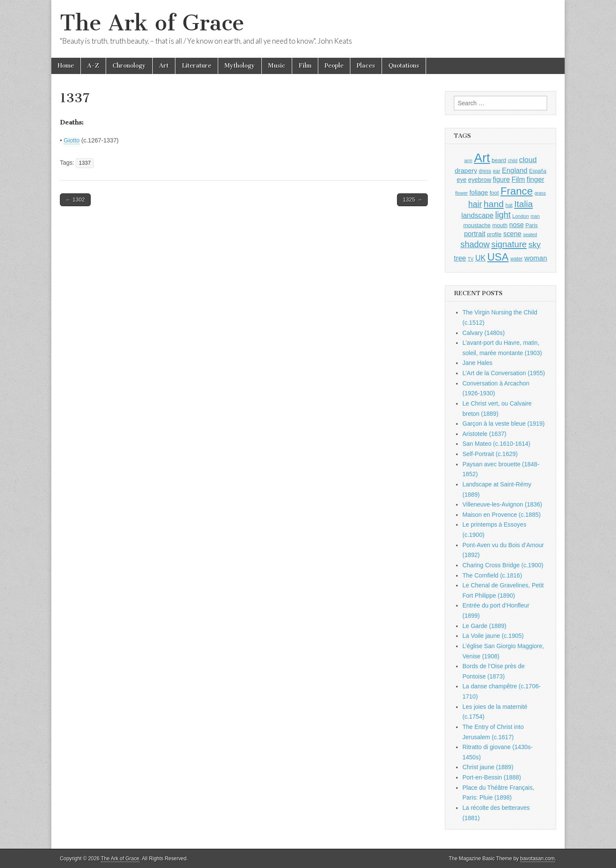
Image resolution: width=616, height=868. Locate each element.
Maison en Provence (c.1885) (502, 515)
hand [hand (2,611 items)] (494, 204)
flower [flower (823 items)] (461, 193)
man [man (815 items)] (535, 216)
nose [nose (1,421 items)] (516, 225)
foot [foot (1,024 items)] (494, 193)
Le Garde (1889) (484, 626)
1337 (85, 163)
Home (66, 66)
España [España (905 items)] (538, 171)
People (334, 66)
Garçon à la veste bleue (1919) (503, 424)
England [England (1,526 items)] (515, 170)
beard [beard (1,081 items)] (499, 160)
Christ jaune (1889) (488, 767)
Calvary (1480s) (484, 333)
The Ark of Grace (152, 23)
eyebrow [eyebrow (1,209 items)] (480, 180)
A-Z (93, 66)
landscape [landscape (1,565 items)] (478, 215)
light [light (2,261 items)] (503, 215)
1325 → (412, 200)
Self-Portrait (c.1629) (490, 454)
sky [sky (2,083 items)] (535, 244)
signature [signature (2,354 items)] (509, 244)
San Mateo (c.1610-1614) (496, 444)
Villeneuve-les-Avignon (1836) (502, 504)
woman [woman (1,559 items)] (536, 258)
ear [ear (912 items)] (496, 171)
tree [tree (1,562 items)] (460, 258)
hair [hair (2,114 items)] (475, 204)
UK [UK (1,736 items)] (480, 258)
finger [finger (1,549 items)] (535, 179)
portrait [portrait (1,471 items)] (475, 234)
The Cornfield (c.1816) (492, 575)
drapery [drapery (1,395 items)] (466, 170)
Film (305, 66)
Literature (197, 66)
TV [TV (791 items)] (471, 259)
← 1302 (75, 200)
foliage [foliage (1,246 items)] (478, 193)
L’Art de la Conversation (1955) (504, 373)
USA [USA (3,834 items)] (498, 257)
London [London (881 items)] (521, 216)
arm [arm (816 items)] (468, 160)
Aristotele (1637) (484, 434)
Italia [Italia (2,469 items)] (523, 204)
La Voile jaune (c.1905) (493, 636)
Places (366, 66)
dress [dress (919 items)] (485, 171)
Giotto (72, 140)
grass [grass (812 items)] (540, 193)
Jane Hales (477, 363)
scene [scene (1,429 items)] (512, 234)
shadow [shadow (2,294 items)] (475, 244)
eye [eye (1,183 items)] (462, 180)
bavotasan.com (538, 859)
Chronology (129, 66)
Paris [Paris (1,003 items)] (532, 225)
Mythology (240, 66)
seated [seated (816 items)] (530, 234)
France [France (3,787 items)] (517, 191)
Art (164, 66)
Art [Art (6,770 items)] (482, 158)
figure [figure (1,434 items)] (501, 179)
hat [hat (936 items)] (509, 205)
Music (277, 66)
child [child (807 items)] (512, 160)
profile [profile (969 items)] (495, 234)
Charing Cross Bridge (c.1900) (503, 565)
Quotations (404, 66)
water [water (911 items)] (517, 259)
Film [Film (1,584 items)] (518, 179)
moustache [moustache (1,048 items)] (477, 225)
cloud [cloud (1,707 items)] (528, 160)
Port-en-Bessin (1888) (492, 777)
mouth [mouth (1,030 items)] (500, 225)
